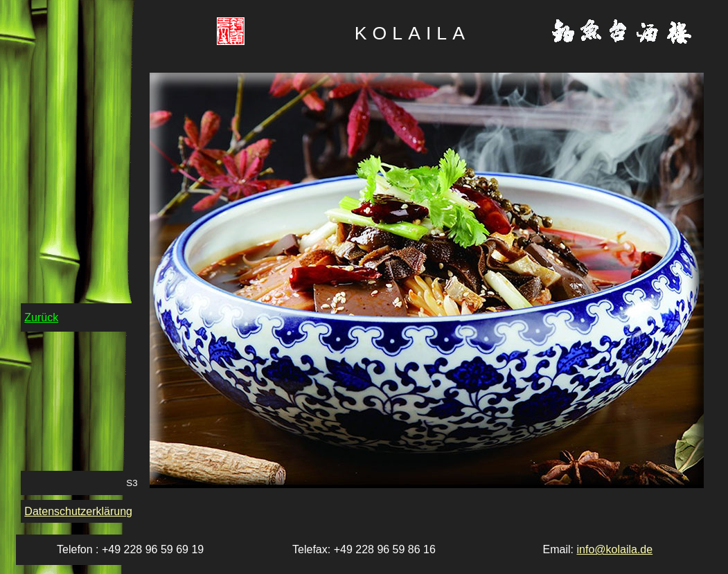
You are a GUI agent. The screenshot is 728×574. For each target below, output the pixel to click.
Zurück (41, 317)
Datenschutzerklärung (78, 511)
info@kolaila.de (614, 549)
